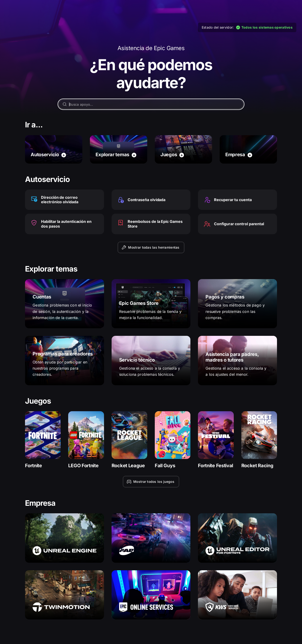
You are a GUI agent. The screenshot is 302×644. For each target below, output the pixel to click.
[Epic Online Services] (151, 595)
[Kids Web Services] (237, 595)
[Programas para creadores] (65, 360)
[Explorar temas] (119, 149)
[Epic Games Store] (151, 304)
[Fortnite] (43, 440)
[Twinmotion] (65, 595)
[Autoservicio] (54, 149)
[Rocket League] (129, 440)
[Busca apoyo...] (151, 104)
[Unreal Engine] (65, 538)
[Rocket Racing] (259, 440)
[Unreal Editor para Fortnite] (237, 538)
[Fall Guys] (173, 440)
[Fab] (151, 538)
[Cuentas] (65, 304)
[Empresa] (248, 149)
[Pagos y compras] (237, 304)
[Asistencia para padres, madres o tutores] (237, 360)
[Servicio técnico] (151, 360)
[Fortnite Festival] (216, 440)
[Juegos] (183, 149)
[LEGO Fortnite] (86, 440)
